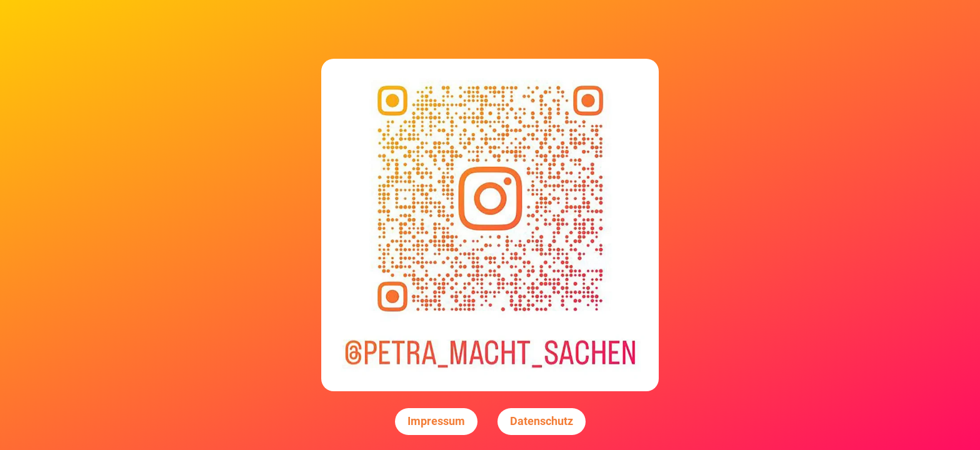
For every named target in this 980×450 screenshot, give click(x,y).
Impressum (436, 421)
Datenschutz (542, 421)
